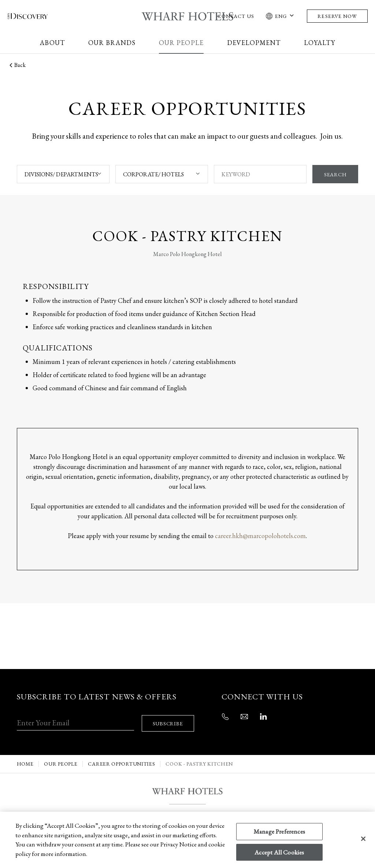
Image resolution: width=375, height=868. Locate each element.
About (52, 43)
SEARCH (335, 174)
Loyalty (319, 43)
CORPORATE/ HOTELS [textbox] (153, 174)
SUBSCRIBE (170, 715)
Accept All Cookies (279, 852)
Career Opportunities (121, 756)
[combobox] (63, 174)
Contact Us (236, 16)
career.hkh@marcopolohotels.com (260, 536)
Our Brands (112, 43)
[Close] (363, 839)
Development (254, 43)
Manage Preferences (279, 831)
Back (16, 65)
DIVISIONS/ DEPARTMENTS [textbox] (61, 174)
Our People (181, 43)
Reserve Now (337, 16)
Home (25, 756)
